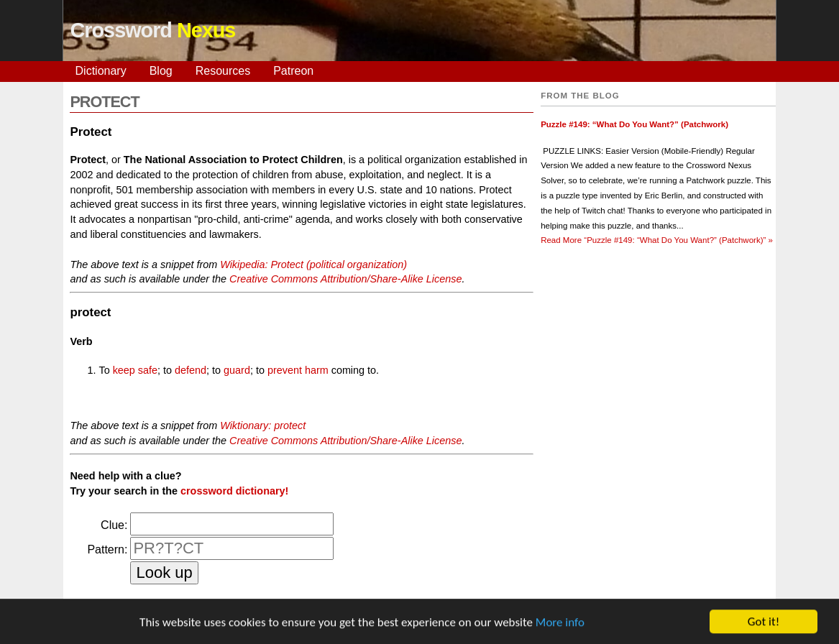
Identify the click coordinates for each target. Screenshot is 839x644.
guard (237, 370)
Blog (161, 71)
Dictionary (101, 71)
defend (191, 370)
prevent (285, 370)
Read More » (657, 240)
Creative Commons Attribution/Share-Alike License (345, 279)
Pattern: (107, 549)
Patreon (293, 71)
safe (148, 370)
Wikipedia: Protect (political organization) (313, 264)
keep (124, 370)
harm (317, 370)
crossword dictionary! (234, 491)
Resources (223, 71)
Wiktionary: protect (263, 425)
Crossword (153, 30)
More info (560, 624)
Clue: (114, 525)
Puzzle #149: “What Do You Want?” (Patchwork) (634, 124)
